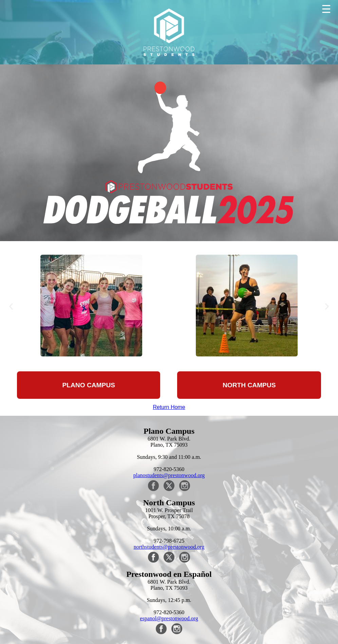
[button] (11, 306)
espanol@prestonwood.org (169, 618)
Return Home (169, 407)
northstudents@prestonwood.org (169, 547)
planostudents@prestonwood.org (169, 475)
